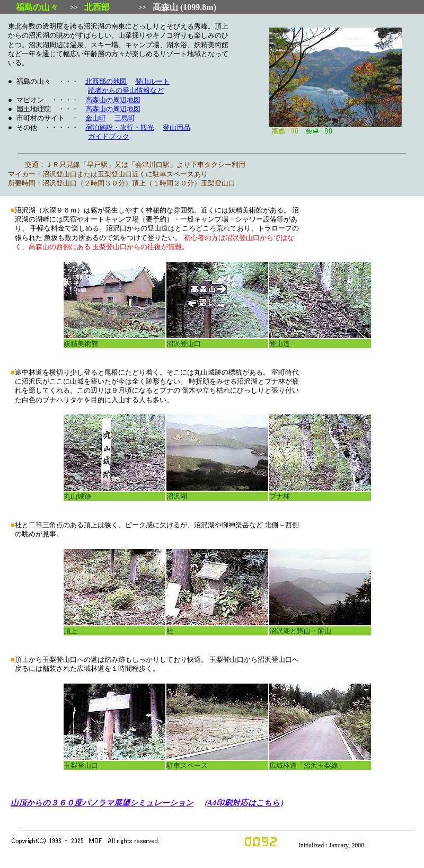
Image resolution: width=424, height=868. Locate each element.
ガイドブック (109, 137)
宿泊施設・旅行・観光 (120, 128)
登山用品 (176, 128)
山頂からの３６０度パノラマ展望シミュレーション (102, 803)
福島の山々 (37, 7)
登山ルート (152, 82)
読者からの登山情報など (126, 91)
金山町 (96, 118)
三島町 (125, 118)
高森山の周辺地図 (113, 100)
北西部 (97, 7)
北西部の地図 (106, 82)
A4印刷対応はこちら (244, 803)
